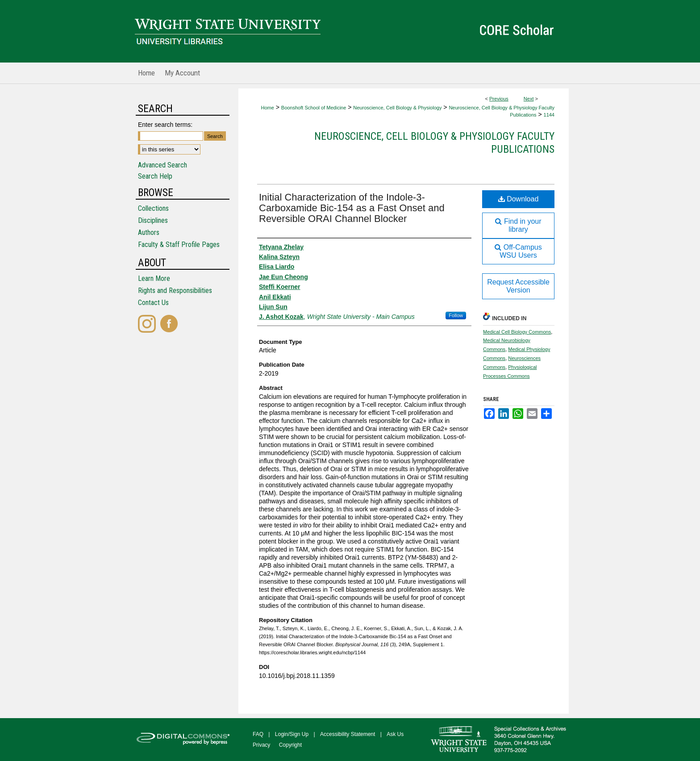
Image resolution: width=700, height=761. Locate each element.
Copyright (290, 745)
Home (267, 108)
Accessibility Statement (348, 734)
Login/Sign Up (292, 734)
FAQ (258, 734)
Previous (499, 99)
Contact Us (153, 303)
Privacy (261, 745)
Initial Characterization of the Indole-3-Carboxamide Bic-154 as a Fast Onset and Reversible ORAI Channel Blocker (352, 208)
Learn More (154, 278)
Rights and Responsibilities (175, 291)
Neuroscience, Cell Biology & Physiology (397, 108)
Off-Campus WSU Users (518, 251)
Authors (149, 232)
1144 (549, 115)
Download (519, 199)
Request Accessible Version (518, 286)
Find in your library (518, 225)
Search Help (155, 176)
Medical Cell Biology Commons (517, 332)
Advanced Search (162, 165)
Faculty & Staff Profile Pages (179, 245)
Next (529, 99)
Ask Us (395, 734)
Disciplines (153, 220)
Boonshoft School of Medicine (314, 108)
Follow (456, 315)
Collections (153, 208)
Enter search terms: (165, 125)
